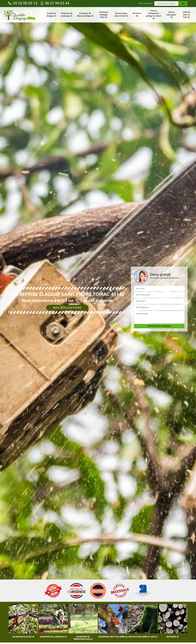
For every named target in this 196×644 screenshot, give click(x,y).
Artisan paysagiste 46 (171, 15)
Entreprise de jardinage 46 (67, 15)
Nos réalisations (67, 308)
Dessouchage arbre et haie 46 (121, 15)
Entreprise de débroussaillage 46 (85, 15)
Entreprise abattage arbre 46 (104, 15)
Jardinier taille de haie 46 (186, 15)
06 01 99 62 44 (55, 3)
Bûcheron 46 (137, 15)
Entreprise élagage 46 (51, 15)
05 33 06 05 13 (23, 3)
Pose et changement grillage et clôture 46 (154, 15)
